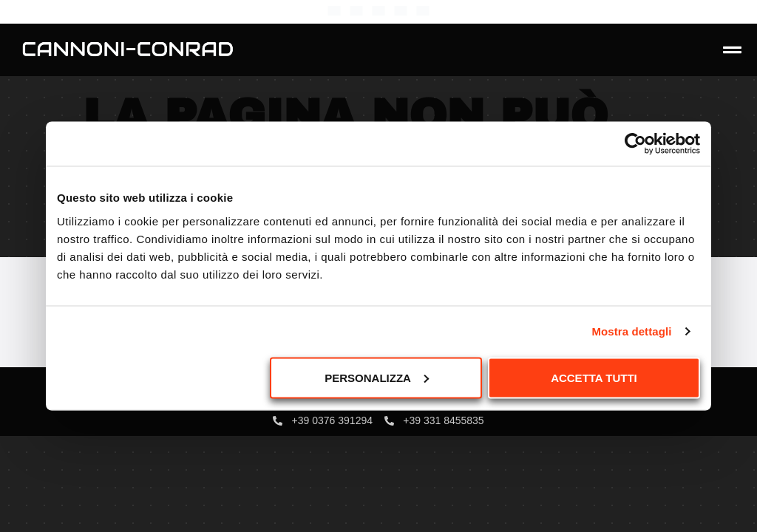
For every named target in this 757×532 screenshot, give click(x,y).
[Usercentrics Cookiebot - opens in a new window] (635, 144)
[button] (733, 50)
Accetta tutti (594, 377)
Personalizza (377, 377)
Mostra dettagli (631, 331)
